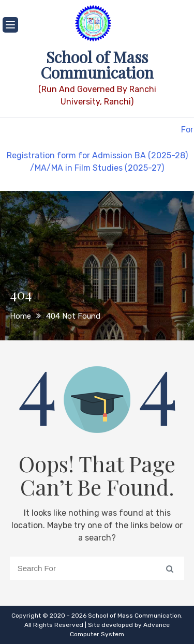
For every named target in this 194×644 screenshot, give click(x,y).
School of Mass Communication (97, 65)
